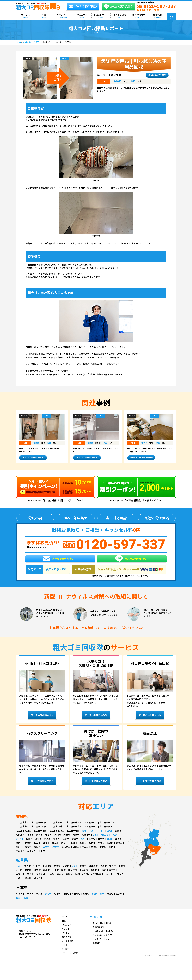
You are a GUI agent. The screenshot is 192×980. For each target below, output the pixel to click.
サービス (25, 16)
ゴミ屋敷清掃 (102, 932)
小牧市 (96, 840)
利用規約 (66, 954)
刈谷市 (118, 840)
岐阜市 (76, 871)
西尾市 (46, 852)
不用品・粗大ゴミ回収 (106, 928)
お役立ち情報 (68, 942)
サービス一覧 (100, 922)
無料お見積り (139, 16)
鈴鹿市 (96, 899)
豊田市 (112, 844)
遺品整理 (99, 949)
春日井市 (20, 844)
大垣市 (19, 871)
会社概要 (157, 16)
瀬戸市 (85, 844)
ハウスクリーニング (105, 945)
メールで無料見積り (58, 562)
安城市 (113, 836)
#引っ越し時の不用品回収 (155, 75)
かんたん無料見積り (131, 562)
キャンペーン (63, 16)
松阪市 (19, 903)
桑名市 (49, 899)
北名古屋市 (107, 840)
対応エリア (82, 16)
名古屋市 (57, 852)
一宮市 (103, 836)
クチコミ (66, 938)
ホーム (18, 42)
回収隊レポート (101, 16)
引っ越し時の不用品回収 (32, 42)
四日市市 (29, 903)
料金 (44, 16)
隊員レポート (68, 934)
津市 (104, 899)
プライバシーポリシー (73, 958)
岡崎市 (85, 836)
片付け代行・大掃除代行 (107, 941)
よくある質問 (120, 16)
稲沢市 (94, 836)
